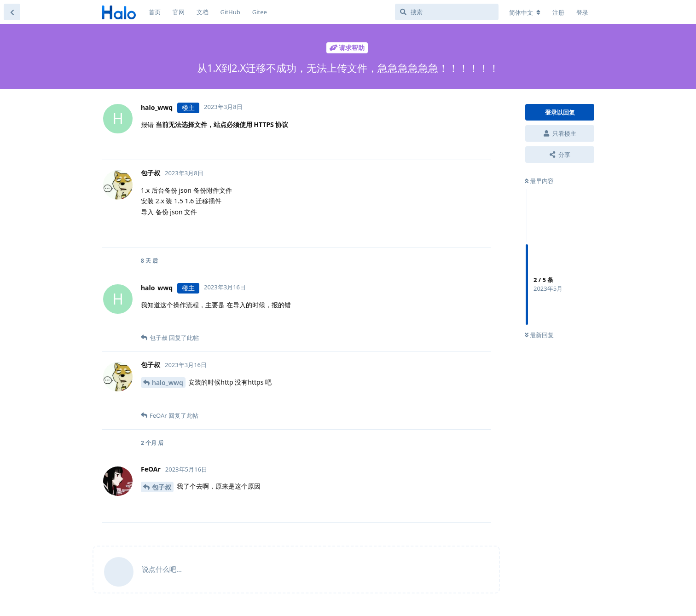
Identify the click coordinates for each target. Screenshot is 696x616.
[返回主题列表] (12, 12)
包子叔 (162, 487)
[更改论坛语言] (525, 12)
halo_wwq (168, 383)
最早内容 (539, 181)
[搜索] (447, 12)
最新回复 (539, 335)
